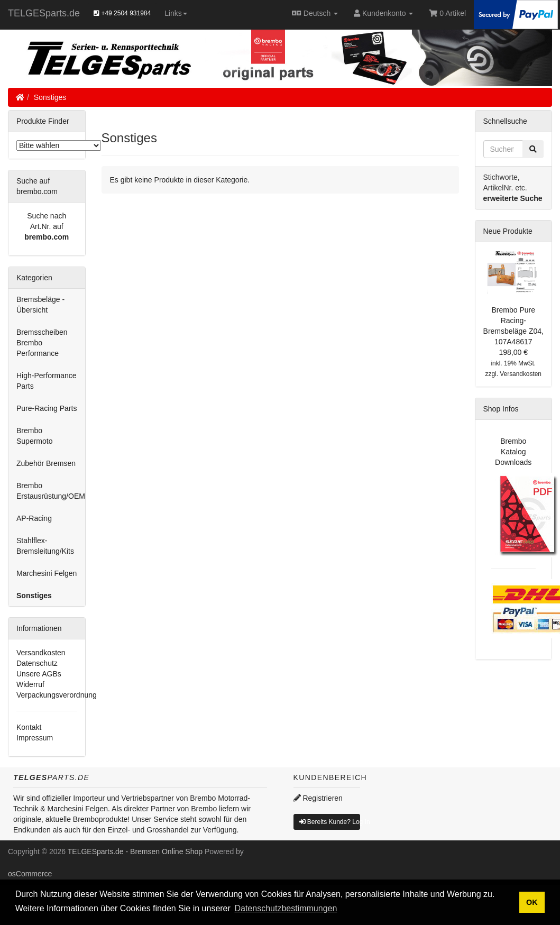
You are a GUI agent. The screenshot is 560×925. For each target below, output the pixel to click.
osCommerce (30, 874)
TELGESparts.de (44, 13)
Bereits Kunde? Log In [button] (330, 822)
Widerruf (30, 684)
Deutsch (315, 13)
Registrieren (318, 798)
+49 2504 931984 (122, 13)
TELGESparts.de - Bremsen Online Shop (135, 851)
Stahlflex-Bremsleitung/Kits (45, 546)
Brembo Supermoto (34, 436)
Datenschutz (37, 663)
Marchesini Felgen (47, 573)
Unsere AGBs (39, 674)
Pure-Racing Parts (47, 408)
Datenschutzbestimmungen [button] (286, 908)
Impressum (35, 738)
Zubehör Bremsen (46, 463)
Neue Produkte (508, 231)
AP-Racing (34, 518)
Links (176, 13)
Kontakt (29, 727)
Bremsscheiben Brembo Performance (42, 343)
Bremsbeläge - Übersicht (40, 305)
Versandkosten (41, 653)
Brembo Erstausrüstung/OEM (51, 491)
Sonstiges (50, 97)
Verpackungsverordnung (57, 695)
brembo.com (47, 237)
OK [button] (532, 902)
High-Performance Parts (47, 381)
